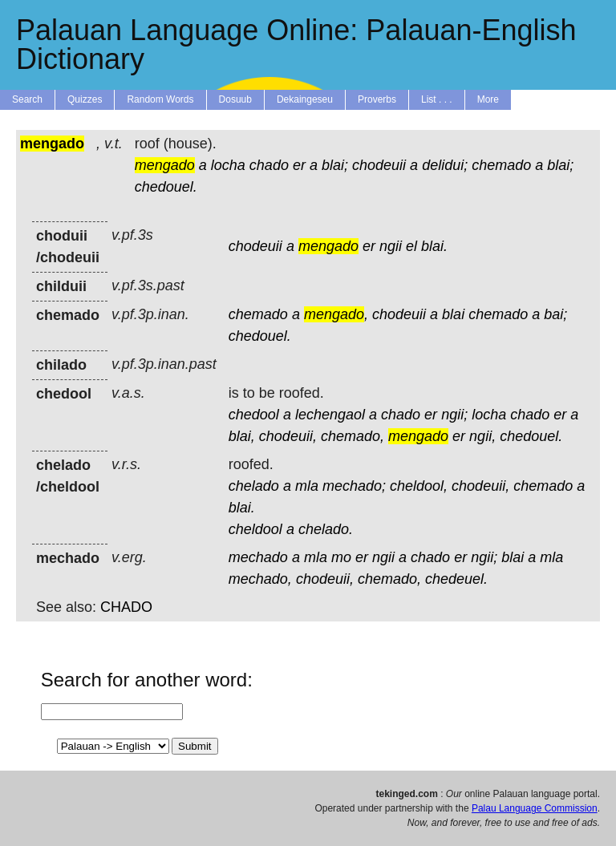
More (488, 99)
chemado (501, 165)
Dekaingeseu (305, 99)
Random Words (160, 99)
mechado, (260, 579)
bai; (555, 314)
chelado (254, 486)
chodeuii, (288, 436)
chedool (254, 415)
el (411, 246)
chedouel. (166, 187)
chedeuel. (456, 579)
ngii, (482, 436)
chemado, (353, 436)
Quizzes (85, 99)
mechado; (354, 486)
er (299, 165)
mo (341, 557)
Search (27, 99)
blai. (434, 246)
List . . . (437, 99)
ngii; (454, 415)
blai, (242, 436)
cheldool (255, 529)
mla (307, 486)
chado (269, 165)
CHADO (126, 607)
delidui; (445, 165)
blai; (335, 165)
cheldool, (419, 486)
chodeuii (379, 165)
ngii (391, 246)
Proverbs (377, 99)
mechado (258, 557)
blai (453, 314)
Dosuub (235, 99)
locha (228, 165)
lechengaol (330, 415)
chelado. (326, 529)
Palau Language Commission (535, 808)
